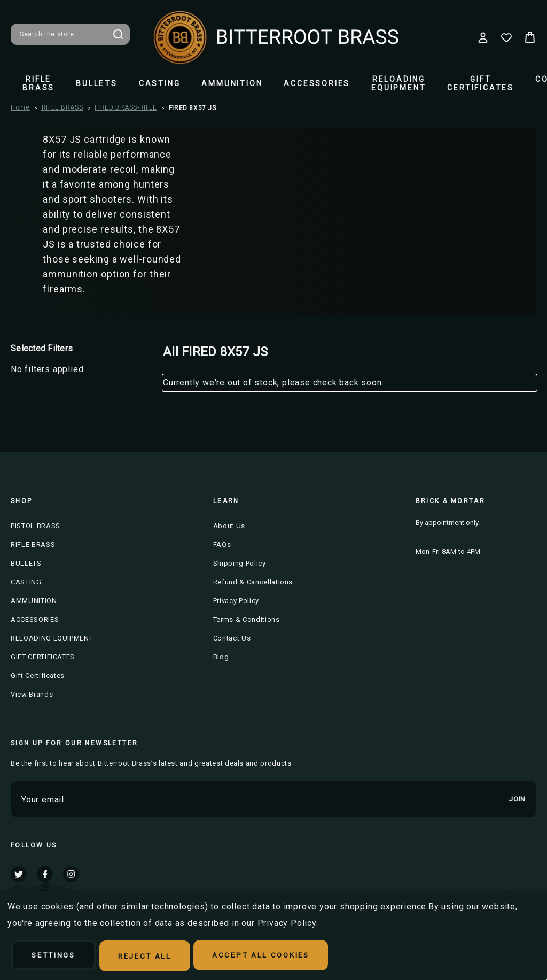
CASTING (160, 83)
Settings (57, 956)
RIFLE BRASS (38, 83)
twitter (19, 874)
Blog (221, 657)
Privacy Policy (236, 601)
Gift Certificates (38, 676)
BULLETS (97, 83)
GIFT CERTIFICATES (480, 83)
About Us (229, 526)
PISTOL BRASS (36, 526)
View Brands (32, 694)
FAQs (222, 545)
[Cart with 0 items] (530, 37)
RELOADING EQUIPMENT (398, 83)
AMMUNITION (232, 83)
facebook (45, 874)
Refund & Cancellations (253, 582)
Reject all (156, 956)
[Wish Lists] (506, 37)
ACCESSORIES (317, 83)
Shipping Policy (240, 563)
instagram (71, 874)
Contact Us (232, 638)
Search (118, 34)
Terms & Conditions (247, 619)
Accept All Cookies (280, 956)
